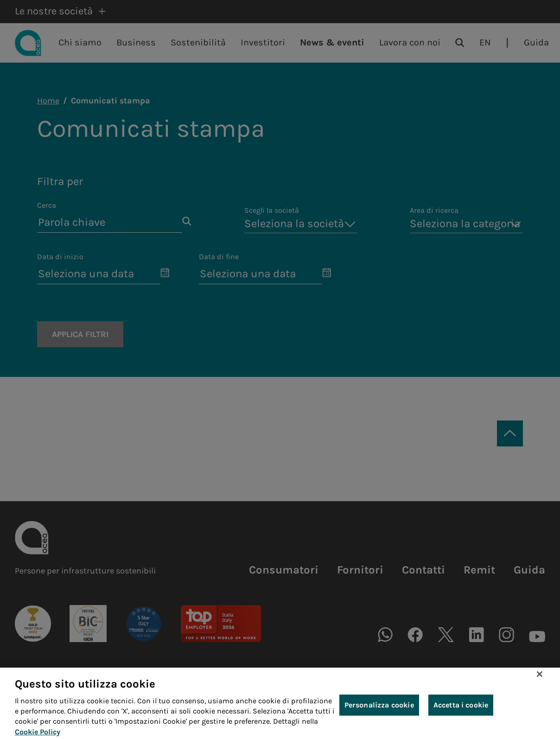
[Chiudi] (540, 681)
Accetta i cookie (461, 711)
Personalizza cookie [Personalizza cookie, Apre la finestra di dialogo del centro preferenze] (379, 711)
